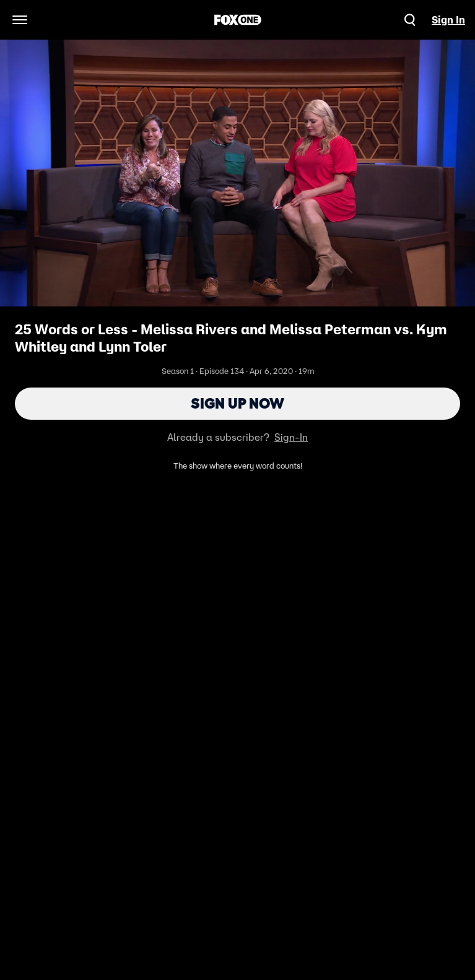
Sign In (448, 20)
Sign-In (291, 437)
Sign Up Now (237, 403)
